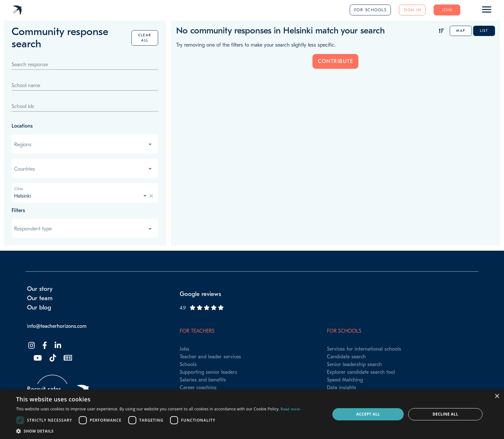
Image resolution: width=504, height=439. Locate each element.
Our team (40, 298)
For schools (370, 10)
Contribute (335, 61)
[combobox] (84, 145)
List (484, 31)
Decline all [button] (446, 414)
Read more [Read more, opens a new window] (290, 409)
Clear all (145, 38)
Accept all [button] (368, 414)
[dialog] (252, 414)
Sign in (413, 10)
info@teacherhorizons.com (57, 326)
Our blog (39, 308)
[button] (158, 431)
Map (461, 31)
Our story (40, 289)
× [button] (497, 396)
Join (447, 10)
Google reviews (200, 294)
